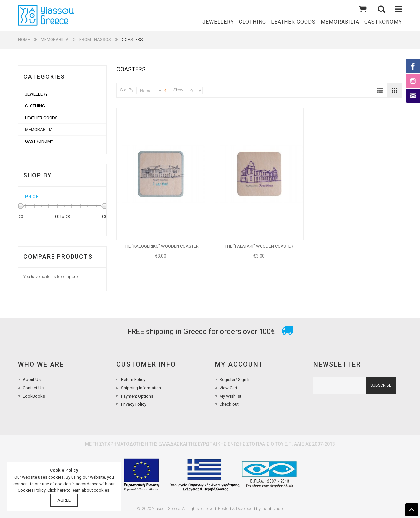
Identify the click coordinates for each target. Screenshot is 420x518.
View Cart (228, 388)
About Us (32, 380)
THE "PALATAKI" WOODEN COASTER (259, 246)
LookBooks (34, 396)
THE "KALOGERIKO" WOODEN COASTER (161, 246)
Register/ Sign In (235, 380)
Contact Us (33, 388)
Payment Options (137, 396)
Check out (229, 404)
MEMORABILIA (55, 40)
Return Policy (133, 380)
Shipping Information (141, 388)
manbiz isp (272, 509)
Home (24, 40)
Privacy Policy (134, 404)
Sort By (127, 90)
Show (178, 90)
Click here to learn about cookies (78, 490)
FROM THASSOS (95, 40)
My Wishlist (230, 396)
